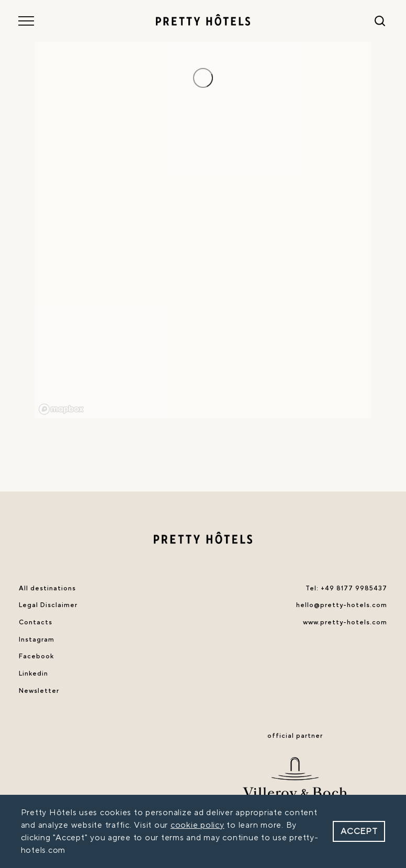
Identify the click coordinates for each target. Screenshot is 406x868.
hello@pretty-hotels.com (342, 605)
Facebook (36, 656)
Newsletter (39, 691)
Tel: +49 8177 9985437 (346, 588)
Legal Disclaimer (48, 605)
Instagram (37, 639)
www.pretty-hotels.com (345, 622)
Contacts (36, 622)
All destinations (47, 588)
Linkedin (33, 673)
